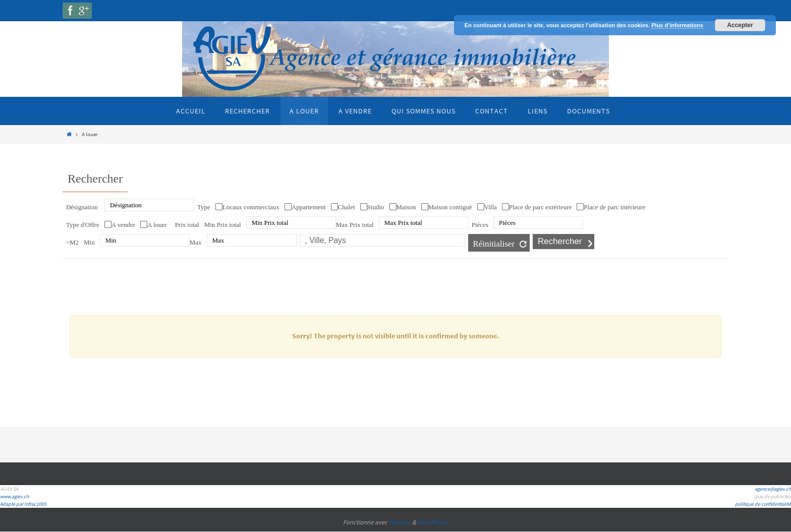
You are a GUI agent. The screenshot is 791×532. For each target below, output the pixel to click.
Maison (406, 207)
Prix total (187, 225)
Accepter (740, 25)
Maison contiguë (450, 207)
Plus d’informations (677, 25)
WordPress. (433, 522)
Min (89, 242)
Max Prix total (355, 225)
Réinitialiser (494, 244)
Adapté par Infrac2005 (23, 504)
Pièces (480, 225)
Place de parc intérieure (614, 207)
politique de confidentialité (763, 504)
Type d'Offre (83, 225)
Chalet (347, 207)
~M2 (72, 242)
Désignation (82, 207)
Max (196, 242)
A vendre (123, 225)
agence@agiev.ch (773, 489)
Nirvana (400, 522)
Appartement (309, 207)
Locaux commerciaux (251, 207)
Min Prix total (223, 225)
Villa (491, 207)
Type (204, 207)
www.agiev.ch (14, 496)
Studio (376, 207)
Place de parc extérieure (541, 207)
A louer (157, 225)
